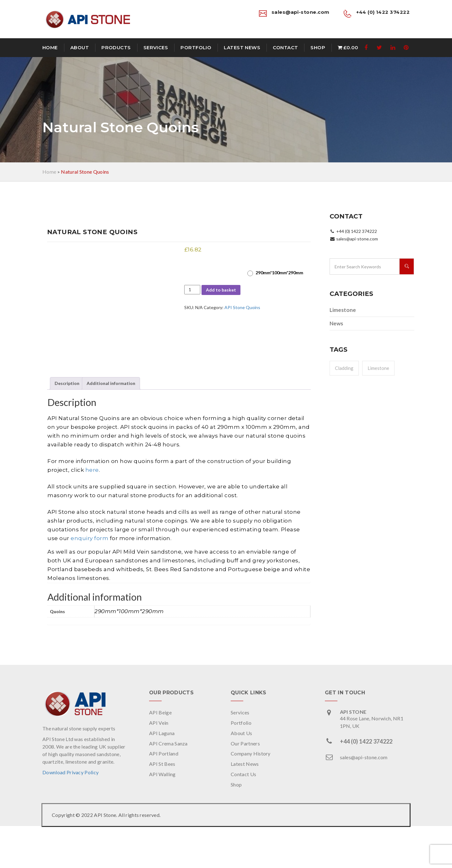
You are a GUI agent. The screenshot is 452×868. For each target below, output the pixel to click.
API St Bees (162, 806)
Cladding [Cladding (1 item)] (344, 368)
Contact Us (243, 816)
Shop (318, 47)
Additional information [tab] (111, 426)
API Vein (159, 765)
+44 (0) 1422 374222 (366, 783)
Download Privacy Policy (70, 815)
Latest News (242, 47)
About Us (242, 775)
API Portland (164, 796)
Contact (285, 47)
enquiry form (89, 580)
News (336, 323)
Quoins (192, 268)
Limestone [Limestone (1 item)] (378, 368)
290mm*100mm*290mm (279, 273)
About (80, 47)
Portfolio (196, 47)
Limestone (343, 310)
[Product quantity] (192, 290)
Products (116, 47)
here (92, 512)
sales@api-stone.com (364, 799)
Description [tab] (67, 426)
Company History (251, 796)
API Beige (160, 754)
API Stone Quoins (242, 307)
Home (50, 47)
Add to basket (221, 290)
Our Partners (245, 785)
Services (156, 47)
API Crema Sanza (168, 785)
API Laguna (162, 775)
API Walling (162, 816)
